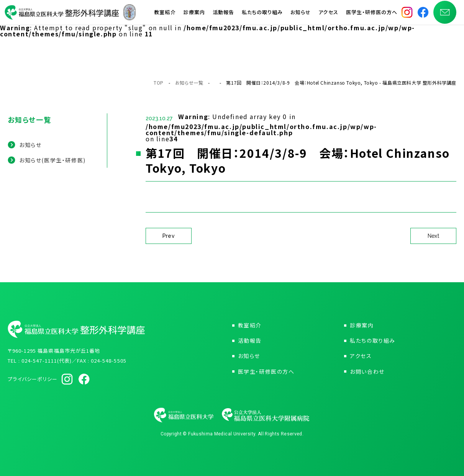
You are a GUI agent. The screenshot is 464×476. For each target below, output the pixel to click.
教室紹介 (165, 15)
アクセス (328, 15)
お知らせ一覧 (189, 83)
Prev (169, 236)
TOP (159, 83)
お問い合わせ (367, 371)
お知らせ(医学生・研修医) (52, 160)
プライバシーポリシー (33, 379)
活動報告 (223, 15)
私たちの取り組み (262, 15)
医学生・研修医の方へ (372, 15)
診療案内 (194, 15)
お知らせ (301, 15)
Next (434, 236)
